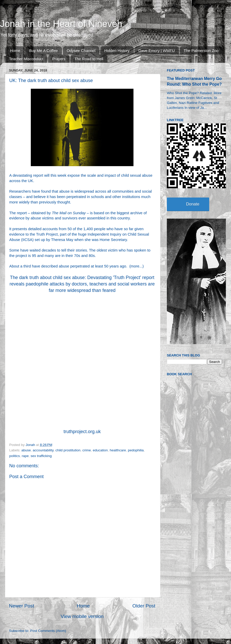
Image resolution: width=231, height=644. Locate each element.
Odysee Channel (81, 51)
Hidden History (117, 51)
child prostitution (68, 450)
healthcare (118, 450)
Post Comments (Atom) (48, 631)
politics (15, 456)
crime (87, 450)
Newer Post (22, 606)
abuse (26, 450)
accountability (43, 450)
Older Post (144, 606)
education (100, 450)
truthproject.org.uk (82, 432)
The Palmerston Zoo (201, 51)
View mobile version (82, 616)
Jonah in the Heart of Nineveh (61, 24)
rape (25, 456)
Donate (193, 204)
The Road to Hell (89, 59)
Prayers (59, 59)
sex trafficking (41, 456)
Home (15, 51)
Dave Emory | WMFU (156, 51)
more (135, 266)
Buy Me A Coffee (44, 51)
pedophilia (136, 450)
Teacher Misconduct (26, 59)
